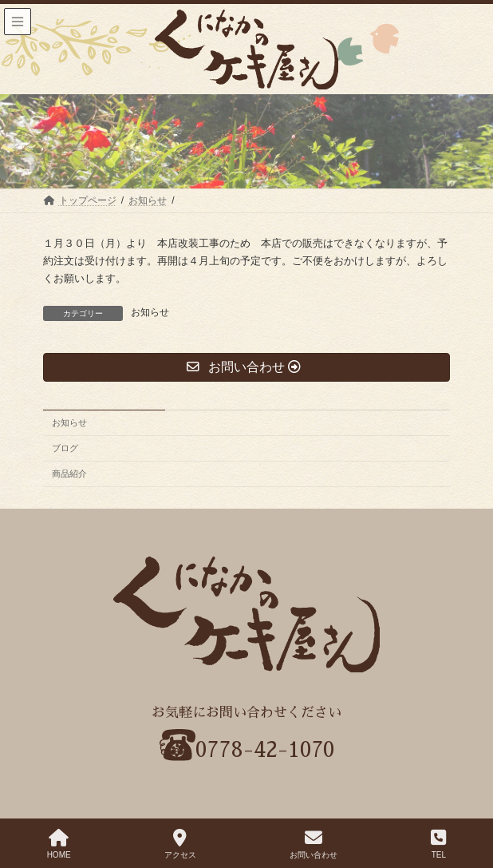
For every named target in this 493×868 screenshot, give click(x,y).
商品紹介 (69, 474)
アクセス (180, 844)
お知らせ (150, 312)
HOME (59, 844)
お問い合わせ (314, 844)
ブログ (65, 448)
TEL (438, 844)
